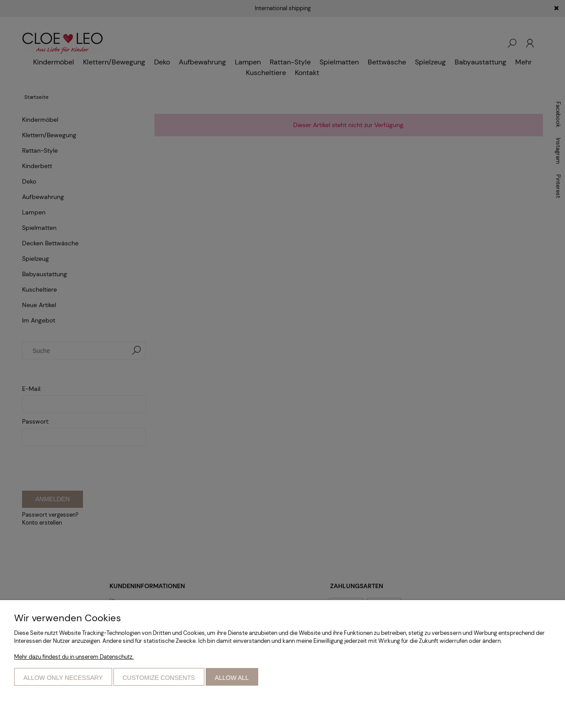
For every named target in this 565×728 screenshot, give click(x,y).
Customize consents (159, 678)
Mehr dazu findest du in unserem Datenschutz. (74, 657)
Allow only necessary (63, 678)
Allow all (232, 678)
